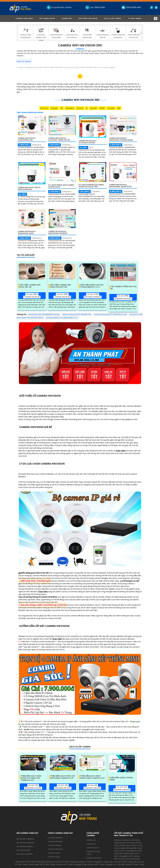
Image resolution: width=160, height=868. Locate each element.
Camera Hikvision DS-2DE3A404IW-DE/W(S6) (58, 232)
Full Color (80, 108)
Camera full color (94, 858)
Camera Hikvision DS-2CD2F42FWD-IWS (27, 139)
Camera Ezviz (54, 857)
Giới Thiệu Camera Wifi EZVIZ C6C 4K (30, 286)
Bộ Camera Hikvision (25, 839)
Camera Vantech (55, 849)
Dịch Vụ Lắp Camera (112, 18)
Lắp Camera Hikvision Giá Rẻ (30, 112)
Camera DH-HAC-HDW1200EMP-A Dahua (44, 314)
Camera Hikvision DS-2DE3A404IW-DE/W (27, 232)
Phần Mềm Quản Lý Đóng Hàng (121, 779)
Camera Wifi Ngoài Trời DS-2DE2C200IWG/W (29, 188)
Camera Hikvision (55, 838)
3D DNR (102, 108)
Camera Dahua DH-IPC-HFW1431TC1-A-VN (110, 314)
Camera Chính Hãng (26, 18)
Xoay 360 (93, 108)
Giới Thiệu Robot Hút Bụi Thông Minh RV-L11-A (92, 286)
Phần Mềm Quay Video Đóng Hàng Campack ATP (92, 777)
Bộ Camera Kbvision (25, 843)
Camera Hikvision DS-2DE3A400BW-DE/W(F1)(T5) (120, 186)
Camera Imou (54, 853)
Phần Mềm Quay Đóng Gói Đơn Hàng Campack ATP (63, 777)
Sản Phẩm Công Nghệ (88, 18)
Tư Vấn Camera (134, 18)
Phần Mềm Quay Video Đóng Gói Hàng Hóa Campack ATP (31, 777)
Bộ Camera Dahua (25, 846)
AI (87, 108)
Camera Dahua (55, 845)
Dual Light (54, 108)
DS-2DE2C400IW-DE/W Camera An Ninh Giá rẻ (61, 186)
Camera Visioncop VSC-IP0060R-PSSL (77, 314)
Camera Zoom (93, 848)
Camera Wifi (67, 18)
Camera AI (91, 840)
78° (62, 108)
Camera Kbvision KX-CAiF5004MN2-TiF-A (62, 318)
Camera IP (91, 844)
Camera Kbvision (55, 842)
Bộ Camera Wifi (23, 850)
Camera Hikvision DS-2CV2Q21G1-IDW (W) (88, 142)
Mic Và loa (44, 108)
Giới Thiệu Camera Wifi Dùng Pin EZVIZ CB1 (60, 286)
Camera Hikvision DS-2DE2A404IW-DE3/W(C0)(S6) (121, 139)
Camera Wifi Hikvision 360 (80, 45)
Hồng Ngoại (70, 108)
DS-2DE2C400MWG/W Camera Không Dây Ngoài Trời (91, 186)
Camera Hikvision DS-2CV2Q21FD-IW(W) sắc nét (59, 139)
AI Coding (111, 108)
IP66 (119, 108)
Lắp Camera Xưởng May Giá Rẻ (124, 288)
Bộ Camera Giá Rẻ (47, 18)
